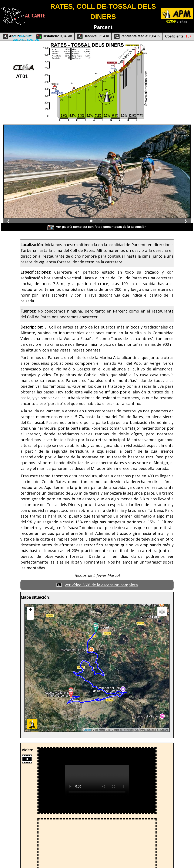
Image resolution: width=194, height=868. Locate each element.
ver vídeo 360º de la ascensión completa (101, 585)
